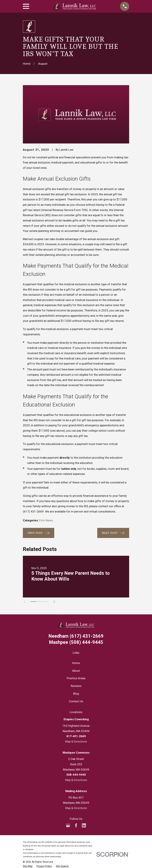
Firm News (46, 520)
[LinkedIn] (84, 825)
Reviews (76, 686)
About (76, 671)
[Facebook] (76, 825)
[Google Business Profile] (68, 825)
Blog (76, 694)
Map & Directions (76, 741)
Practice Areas (76, 678)
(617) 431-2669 (33, 511)
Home (76, 663)
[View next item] (56, 602)
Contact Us (76, 701)
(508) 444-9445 (76, 642)
